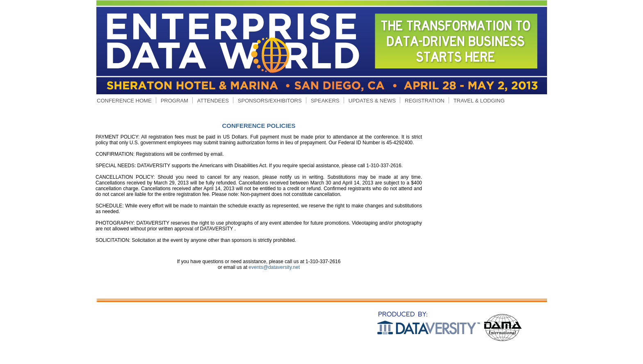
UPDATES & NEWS (372, 101)
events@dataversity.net (274, 267)
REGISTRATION (425, 101)
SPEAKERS (325, 101)
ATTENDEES (213, 101)
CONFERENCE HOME (124, 101)
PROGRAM (174, 101)
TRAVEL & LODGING (479, 101)
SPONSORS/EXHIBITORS (270, 101)
